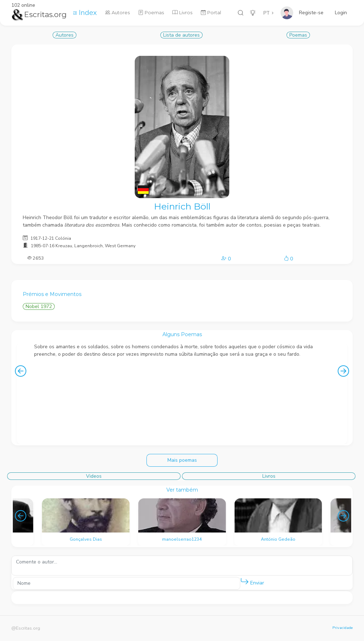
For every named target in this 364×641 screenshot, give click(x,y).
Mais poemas (182, 460)
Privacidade (342, 628)
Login (341, 13)
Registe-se (311, 13)
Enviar (252, 581)
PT (267, 13)
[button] (245, 582)
